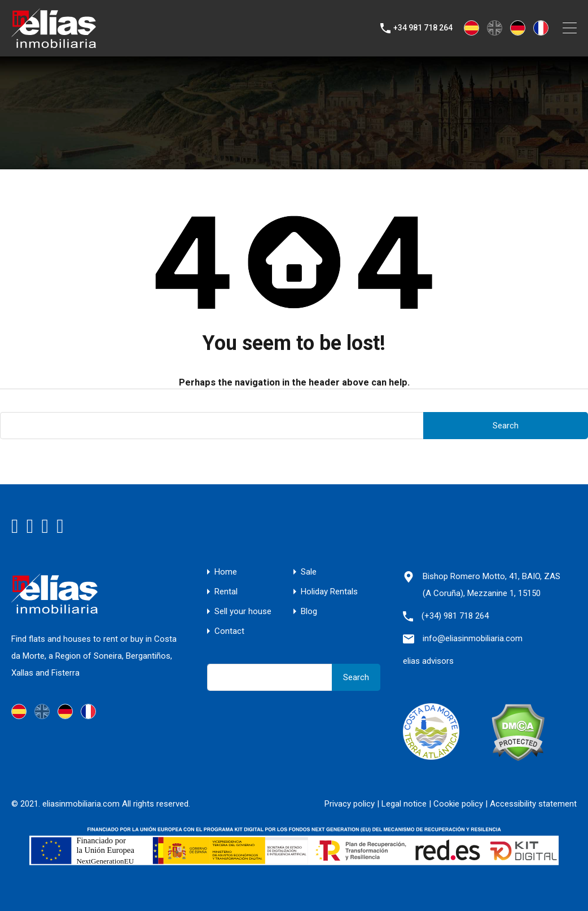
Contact (229, 631)
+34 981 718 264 (423, 28)
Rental (226, 592)
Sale (309, 572)
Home (226, 572)
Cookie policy (458, 804)
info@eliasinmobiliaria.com (473, 638)
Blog (309, 612)
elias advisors (428, 661)
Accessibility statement (533, 804)
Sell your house (243, 612)
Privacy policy (350, 804)
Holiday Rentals (329, 592)
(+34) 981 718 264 (455, 616)
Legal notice (404, 804)
